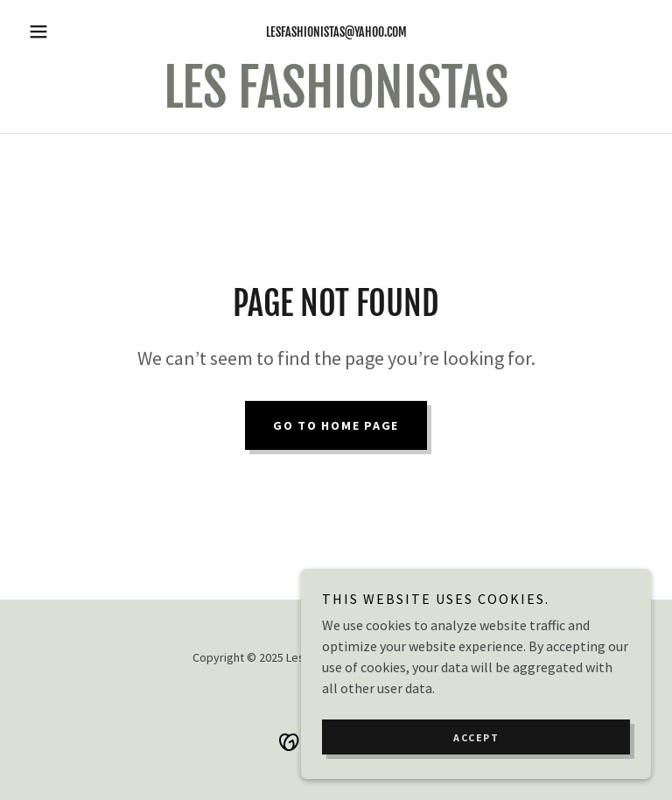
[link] (336, 102)
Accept (476, 737)
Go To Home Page (336, 425)
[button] (68, 32)
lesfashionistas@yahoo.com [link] (336, 32)
